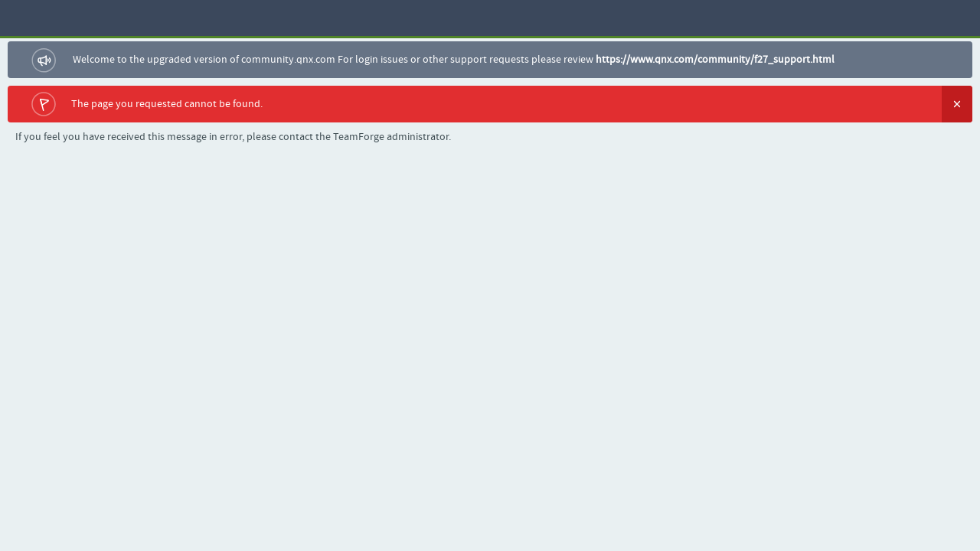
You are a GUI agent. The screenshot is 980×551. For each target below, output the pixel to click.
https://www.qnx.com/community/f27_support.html (715, 60)
